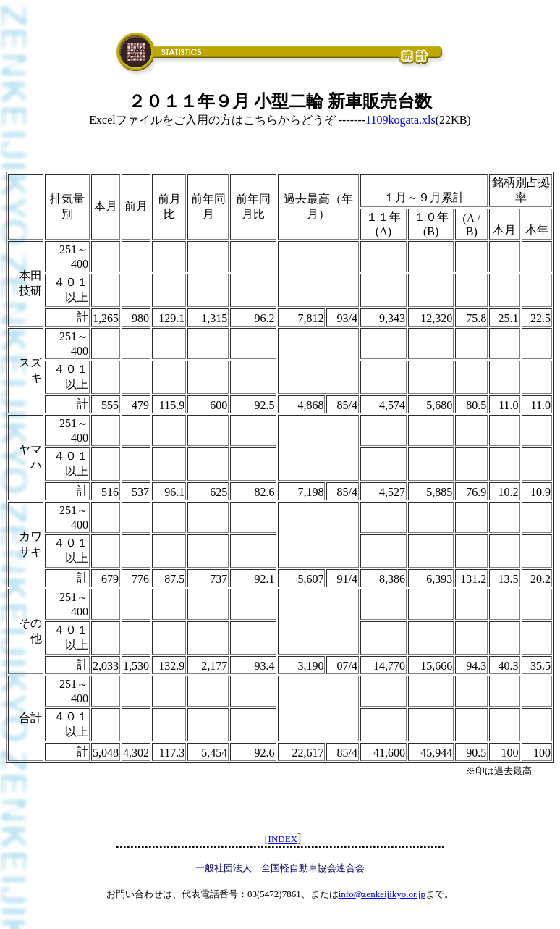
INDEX (283, 839)
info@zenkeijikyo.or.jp (382, 894)
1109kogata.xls (400, 120)
